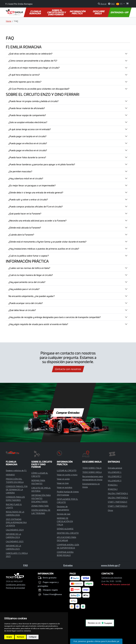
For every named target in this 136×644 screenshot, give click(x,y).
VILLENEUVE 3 (115, 481)
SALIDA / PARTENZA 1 (118, 493)
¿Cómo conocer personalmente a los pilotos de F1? (33, 61)
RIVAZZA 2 (113, 489)
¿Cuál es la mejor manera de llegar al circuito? (31, 275)
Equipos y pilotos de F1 (16, 470)
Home (9, 21)
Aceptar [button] (9, 637)
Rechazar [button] (20, 637)
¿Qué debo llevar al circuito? (22, 310)
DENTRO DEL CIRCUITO (68, 533)
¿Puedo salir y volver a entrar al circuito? (28, 199)
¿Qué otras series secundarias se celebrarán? (30, 54)
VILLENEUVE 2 (115, 476)
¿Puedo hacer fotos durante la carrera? (27, 157)
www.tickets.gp (111, 565)
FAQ (25, 565)
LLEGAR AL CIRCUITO (67, 470)
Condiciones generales (16, 585)
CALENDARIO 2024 (15, 530)
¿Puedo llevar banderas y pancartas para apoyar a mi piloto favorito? (42, 164)
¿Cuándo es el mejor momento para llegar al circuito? (34, 68)
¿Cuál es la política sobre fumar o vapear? (29, 256)
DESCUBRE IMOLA (99, 12)
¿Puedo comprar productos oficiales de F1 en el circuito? (36, 206)
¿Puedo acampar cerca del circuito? (26, 303)
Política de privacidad (15, 588)
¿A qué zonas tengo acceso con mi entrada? (30, 129)
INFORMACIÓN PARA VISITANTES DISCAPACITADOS (41, 498)
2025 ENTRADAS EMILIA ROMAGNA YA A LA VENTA (16, 522)
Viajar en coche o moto (67, 475)
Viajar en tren (63, 483)
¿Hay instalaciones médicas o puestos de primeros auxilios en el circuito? (44, 249)
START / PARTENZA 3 (118, 502)
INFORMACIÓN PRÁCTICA (78, 12)
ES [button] (120, 4)
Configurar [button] (33, 637)
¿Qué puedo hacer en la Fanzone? (25, 213)
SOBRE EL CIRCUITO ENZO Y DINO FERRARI (57, 12)
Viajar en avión (63, 479)
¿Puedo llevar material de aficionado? (27, 108)
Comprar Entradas (68, 413)
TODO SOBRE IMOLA (92, 472)
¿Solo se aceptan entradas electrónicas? (28, 122)
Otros (110, 510)
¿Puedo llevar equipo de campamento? (27, 115)
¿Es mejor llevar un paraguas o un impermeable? (32, 185)
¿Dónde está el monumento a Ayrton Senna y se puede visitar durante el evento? (47, 242)
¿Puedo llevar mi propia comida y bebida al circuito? (33, 101)
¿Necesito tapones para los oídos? (25, 82)
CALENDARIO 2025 (15, 541)
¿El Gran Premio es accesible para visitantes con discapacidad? (39, 89)
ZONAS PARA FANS (40, 506)
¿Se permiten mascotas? (20, 171)
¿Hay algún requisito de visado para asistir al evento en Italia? (38, 324)
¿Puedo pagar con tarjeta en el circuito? (27, 136)
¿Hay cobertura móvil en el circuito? (26, 178)
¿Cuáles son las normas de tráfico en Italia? (29, 268)
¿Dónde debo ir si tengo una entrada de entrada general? (36, 192)
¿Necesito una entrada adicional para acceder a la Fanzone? (37, 220)
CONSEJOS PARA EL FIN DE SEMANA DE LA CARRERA (17, 489)
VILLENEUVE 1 (115, 472)
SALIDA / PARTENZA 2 (118, 498)
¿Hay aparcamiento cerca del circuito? (27, 282)
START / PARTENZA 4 (118, 506)
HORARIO (10, 475)
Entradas (68, 565)
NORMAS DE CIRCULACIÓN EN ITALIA (65, 521)
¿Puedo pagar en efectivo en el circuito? (28, 143)
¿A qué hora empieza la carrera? (24, 75)
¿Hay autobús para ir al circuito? (24, 289)
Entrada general (115, 468)
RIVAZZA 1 (113, 485)
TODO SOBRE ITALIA (92, 468)
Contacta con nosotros (68, 369)
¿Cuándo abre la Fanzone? (21, 235)
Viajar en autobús (65, 487)
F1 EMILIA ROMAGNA (35, 12)
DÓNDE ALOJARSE (65, 529)
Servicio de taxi (64, 514)
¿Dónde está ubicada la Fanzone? (25, 228)
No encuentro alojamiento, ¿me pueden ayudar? (32, 296)
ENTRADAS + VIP (120, 12)
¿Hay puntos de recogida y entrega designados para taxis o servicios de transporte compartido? (55, 317)
